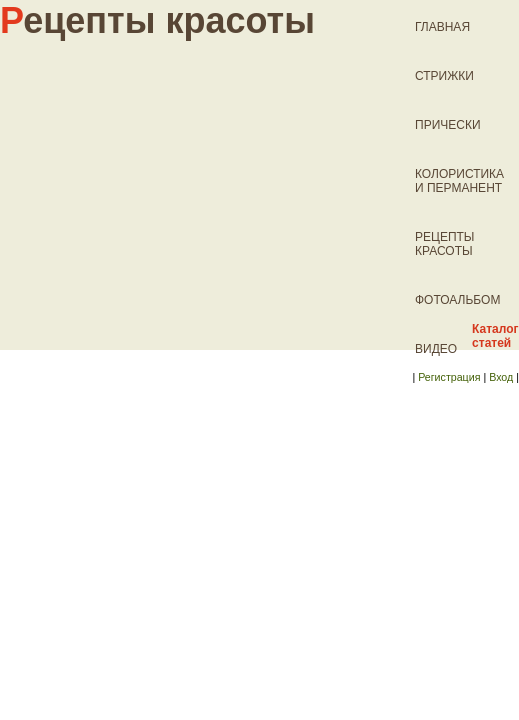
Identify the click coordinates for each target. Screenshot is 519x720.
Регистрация (449, 377)
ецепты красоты (157, 20)
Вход (501, 377)
